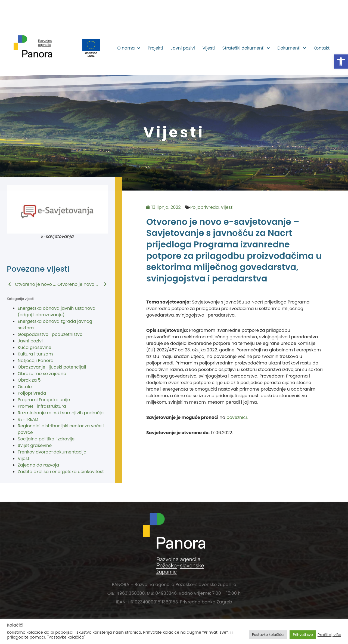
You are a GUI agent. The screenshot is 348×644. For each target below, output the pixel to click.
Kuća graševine (35, 347)
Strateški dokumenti (246, 48)
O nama (129, 48)
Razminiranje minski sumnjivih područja (61, 413)
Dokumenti (291, 48)
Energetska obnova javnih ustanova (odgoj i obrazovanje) (57, 312)
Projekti (155, 48)
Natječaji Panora (36, 361)
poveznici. (237, 417)
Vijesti (208, 48)
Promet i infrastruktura (42, 406)
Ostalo (25, 387)
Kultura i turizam (35, 354)
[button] (341, 62)
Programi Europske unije (44, 400)
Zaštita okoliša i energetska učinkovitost (61, 472)
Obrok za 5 (29, 380)
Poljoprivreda (32, 393)
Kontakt (321, 48)
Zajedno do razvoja (38, 465)
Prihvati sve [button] (303, 635)
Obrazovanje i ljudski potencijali (52, 367)
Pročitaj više (329, 635)
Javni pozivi (183, 48)
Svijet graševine (35, 445)
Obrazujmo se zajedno (42, 374)
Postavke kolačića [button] (268, 635)
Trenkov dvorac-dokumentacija (52, 452)
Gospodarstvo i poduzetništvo (50, 334)
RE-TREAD (28, 419)
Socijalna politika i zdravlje (46, 439)
